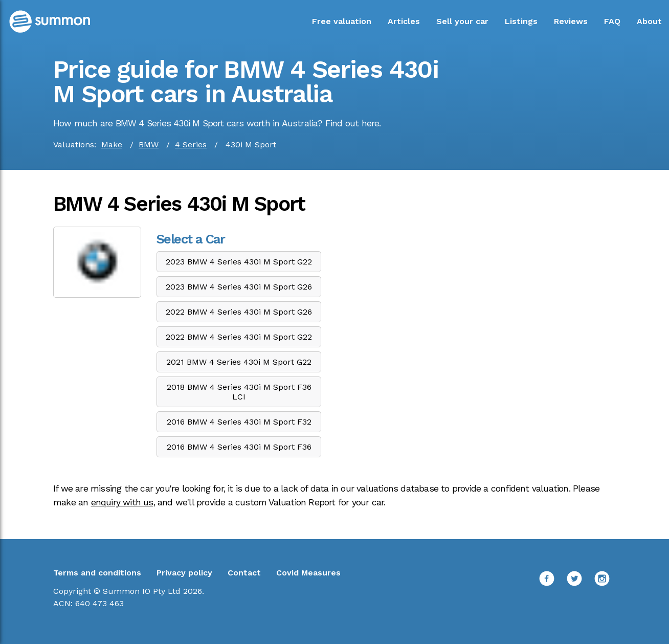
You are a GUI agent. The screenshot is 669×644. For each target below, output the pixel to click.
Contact (244, 573)
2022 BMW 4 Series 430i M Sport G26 (239, 312)
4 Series (191, 145)
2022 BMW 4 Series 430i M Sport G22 (239, 337)
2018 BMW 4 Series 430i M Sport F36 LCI (239, 392)
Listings (521, 21)
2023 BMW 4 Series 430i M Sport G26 (239, 287)
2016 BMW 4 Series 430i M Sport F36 (239, 447)
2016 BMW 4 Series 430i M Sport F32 (239, 422)
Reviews (571, 21)
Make (112, 145)
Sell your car (462, 21)
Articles (404, 21)
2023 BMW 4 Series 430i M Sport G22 (239, 262)
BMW (149, 145)
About (649, 21)
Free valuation (342, 21)
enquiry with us (122, 502)
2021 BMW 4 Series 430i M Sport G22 (239, 362)
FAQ (612, 21)
